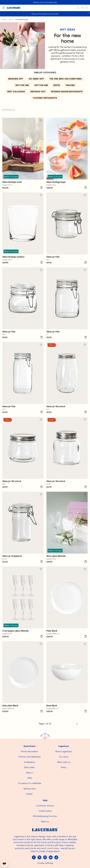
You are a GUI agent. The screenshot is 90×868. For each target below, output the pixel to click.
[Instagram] (45, 857)
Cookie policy (45, 811)
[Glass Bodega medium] (23, 228)
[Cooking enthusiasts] (45, 98)
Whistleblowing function (45, 816)
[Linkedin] (51, 857)
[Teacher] (70, 85)
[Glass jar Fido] (67, 228)
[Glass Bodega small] (23, 154)
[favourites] (82, 8)
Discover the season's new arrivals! (45, 14)
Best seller (30, 767)
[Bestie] (57, 85)
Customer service (45, 806)
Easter (30, 794)
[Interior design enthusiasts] (67, 92)
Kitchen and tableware (30, 757)
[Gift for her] (22, 85)
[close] (88, 13)
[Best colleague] (16, 92)
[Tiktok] (56, 857)
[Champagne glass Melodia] (23, 602)
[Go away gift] (36, 79)
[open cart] (87, 8)
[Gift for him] (41, 85)
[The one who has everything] (66, 79)
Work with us (64, 762)
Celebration (30, 762)
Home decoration (30, 751)
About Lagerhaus (64, 751)
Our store (64, 757)
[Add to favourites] (41, 120)
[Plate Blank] (67, 602)
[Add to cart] (41, 188)
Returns (45, 821)
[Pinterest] (39, 857)
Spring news (30, 789)
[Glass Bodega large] (67, 154)
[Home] (14, 8)
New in (30, 773)
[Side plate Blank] (23, 677)
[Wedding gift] (16, 79)
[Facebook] (34, 857)
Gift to (11, 19)
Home (4, 19)
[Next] (77, 724)
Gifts (30, 778)
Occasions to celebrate (30, 783)
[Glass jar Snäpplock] (23, 528)
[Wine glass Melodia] (67, 528)
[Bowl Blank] (67, 677)
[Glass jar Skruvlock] (67, 378)
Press (64, 767)
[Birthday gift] (38, 92)
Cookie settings (45, 863)
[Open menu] (4, 8)
